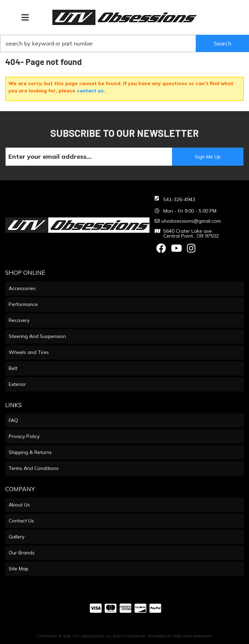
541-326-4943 (179, 199)
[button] (124, 43)
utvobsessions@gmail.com (191, 221)
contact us (90, 91)
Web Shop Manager (192, 636)
